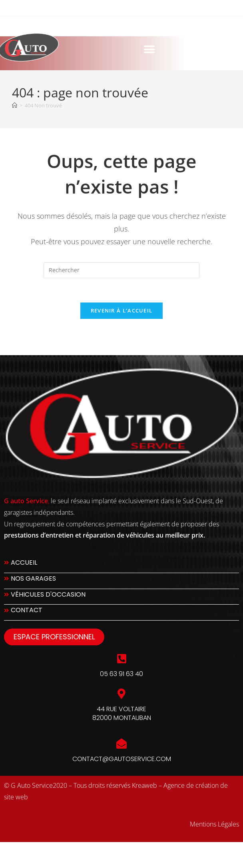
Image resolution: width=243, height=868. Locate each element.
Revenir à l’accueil (122, 310)
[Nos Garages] (121, 581)
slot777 (14, 851)
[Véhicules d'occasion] (121, 597)
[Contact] (121, 612)
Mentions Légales (214, 824)
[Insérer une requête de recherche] (121, 270)
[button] (113, 49)
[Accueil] (15, 105)
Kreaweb (144, 785)
